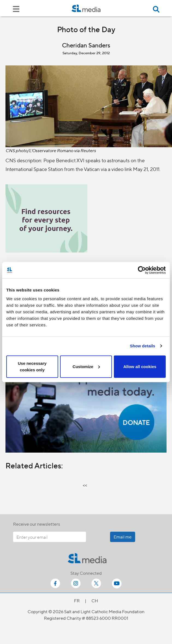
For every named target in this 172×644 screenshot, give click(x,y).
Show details (143, 346)
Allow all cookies (140, 366)
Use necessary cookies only (32, 366)
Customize (86, 366)
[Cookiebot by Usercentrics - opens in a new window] (142, 270)
